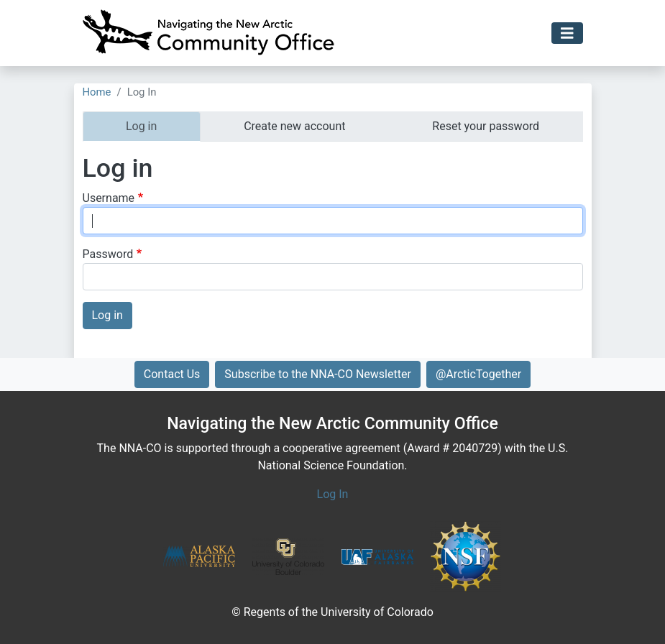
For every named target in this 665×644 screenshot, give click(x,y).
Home (97, 92)
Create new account (294, 126)
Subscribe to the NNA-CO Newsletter (318, 374)
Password (108, 254)
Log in (141, 126)
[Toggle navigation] (567, 33)
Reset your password (486, 126)
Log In (333, 494)
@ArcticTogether (478, 374)
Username (109, 198)
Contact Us (172, 374)
